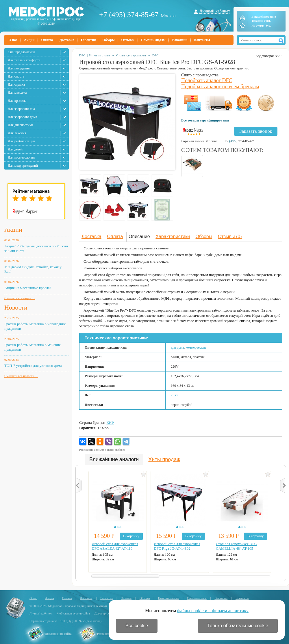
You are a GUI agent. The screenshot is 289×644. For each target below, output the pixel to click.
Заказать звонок (256, 131)
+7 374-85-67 (239, 141)
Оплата (47, 40)
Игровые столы (100, 55)
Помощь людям (153, 40)
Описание (139, 237)
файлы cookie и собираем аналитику (213, 611)
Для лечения (17, 133)
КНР (110, 423)
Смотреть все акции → (20, 298)
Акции (29, 40)
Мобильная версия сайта (73, 613)
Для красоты (17, 101)
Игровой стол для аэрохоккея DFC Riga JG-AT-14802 (177, 546)
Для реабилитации (21, 141)
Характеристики (173, 237)
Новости (16, 307)
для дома (177, 347)
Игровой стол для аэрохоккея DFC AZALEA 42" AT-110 (115, 546)
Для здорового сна (21, 109)
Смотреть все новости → (21, 376)
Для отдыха (16, 84)
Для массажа (17, 93)
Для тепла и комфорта (24, 60)
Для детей (15, 149)
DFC (82, 55)
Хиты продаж (164, 459)
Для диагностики (20, 125)
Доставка (67, 40)
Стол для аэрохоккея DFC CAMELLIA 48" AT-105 (236, 546)
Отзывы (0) (230, 237)
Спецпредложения (21, 52)
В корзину (131, 536)
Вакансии (180, 40)
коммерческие (196, 347)
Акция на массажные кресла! (28, 288)
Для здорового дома (22, 117)
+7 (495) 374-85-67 (129, 15)
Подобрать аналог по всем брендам (220, 87)
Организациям (197, 598)
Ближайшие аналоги (114, 459)
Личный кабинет (215, 11)
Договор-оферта (105, 613)
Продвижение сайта (58, 634)
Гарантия (88, 40)
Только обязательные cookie (238, 626)
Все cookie (137, 626)
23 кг (175, 395)
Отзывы (128, 40)
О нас (13, 40)
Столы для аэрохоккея (131, 55)
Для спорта (16, 76)
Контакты (202, 40)
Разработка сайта (109, 634)
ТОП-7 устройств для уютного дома (33, 366)
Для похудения (19, 68)
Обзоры (108, 40)
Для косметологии (21, 157)
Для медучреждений (23, 165)
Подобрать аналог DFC (207, 80)
